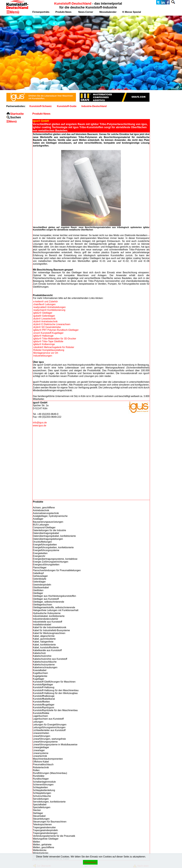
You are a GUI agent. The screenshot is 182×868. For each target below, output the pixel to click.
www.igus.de (40, 426)
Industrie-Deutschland (94, 106)
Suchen (16, 117)
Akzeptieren (90, 862)
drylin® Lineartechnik (44, 319)
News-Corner (86, 12)
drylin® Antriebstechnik (45, 321)
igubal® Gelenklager (44, 316)
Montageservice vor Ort (46, 353)
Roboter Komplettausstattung (49, 350)
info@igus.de (40, 423)
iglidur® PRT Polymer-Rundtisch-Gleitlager (56, 330)
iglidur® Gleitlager (43, 313)
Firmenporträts (41, 12)
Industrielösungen (43, 356)
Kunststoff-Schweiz (41, 106)
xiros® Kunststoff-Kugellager (48, 333)
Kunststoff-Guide (67, 106)
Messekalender (108, 12)
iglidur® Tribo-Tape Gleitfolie (48, 341)
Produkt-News (63, 12)
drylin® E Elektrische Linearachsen (52, 324)
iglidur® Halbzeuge (43, 336)
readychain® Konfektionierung (49, 310)
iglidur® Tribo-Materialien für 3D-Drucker (55, 339)
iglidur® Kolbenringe (44, 344)
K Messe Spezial (132, 12)
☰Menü (11, 121)
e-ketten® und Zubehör (46, 302)
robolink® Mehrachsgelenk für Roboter (54, 347)
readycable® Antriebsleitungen (49, 307)
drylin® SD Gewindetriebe (47, 327)
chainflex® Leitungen (44, 304)
